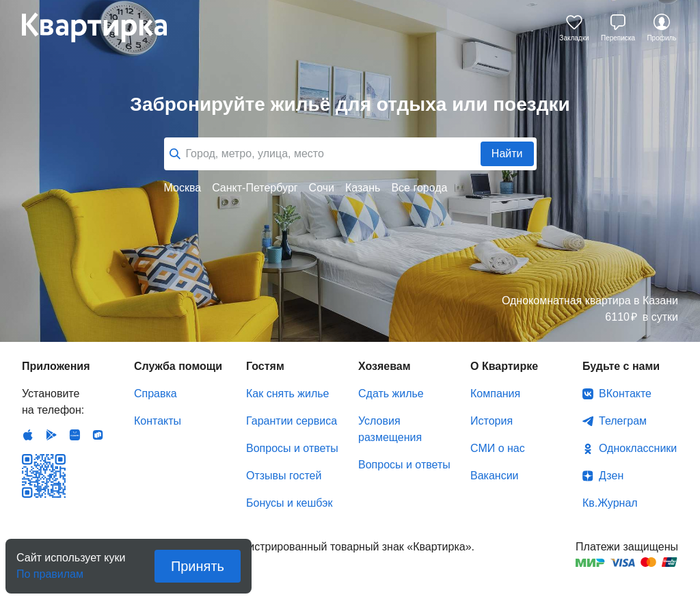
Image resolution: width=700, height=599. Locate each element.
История (492, 421)
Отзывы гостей (284, 476)
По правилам (50, 570)
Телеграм (623, 421)
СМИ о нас (498, 448)
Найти (507, 154)
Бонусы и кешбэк (289, 503)
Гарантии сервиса (292, 421)
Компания (495, 394)
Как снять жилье (287, 394)
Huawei (75, 435)
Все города (419, 188)
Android (51, 435)
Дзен (611, 476)
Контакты (158, 421)
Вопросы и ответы (292, 448)
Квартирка (104, 27)
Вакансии (495, 476)
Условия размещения (390, 429)
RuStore (98, 435)
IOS (28, 435)
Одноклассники (638, 448)
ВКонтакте (625, 394)
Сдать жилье (391, 394)
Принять (198, 566)
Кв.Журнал (610, 503)
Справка (156, 394)
